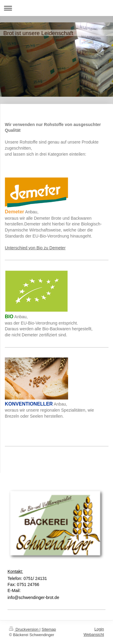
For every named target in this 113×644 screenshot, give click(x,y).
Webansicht (94, 634)
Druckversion (24, 629)
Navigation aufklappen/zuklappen (56, 8)
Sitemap (49, 629)
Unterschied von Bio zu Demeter (35, 248)
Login (99, 629)
